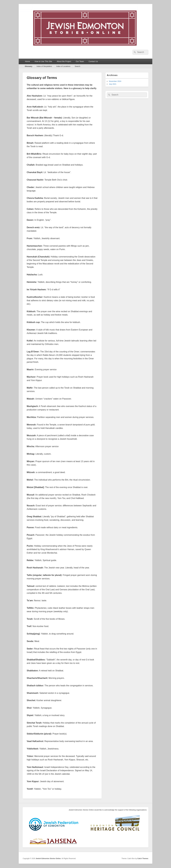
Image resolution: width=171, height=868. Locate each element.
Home (27, 61)
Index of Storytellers (44, 66)
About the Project (64, 61)
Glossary (29, 66)
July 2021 (113, 84)
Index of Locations (63, 66)
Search (77, 66)
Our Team (80, 61)
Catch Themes (143, 859)
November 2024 (115, 81)
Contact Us (93, 61)
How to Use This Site (43, 61)
